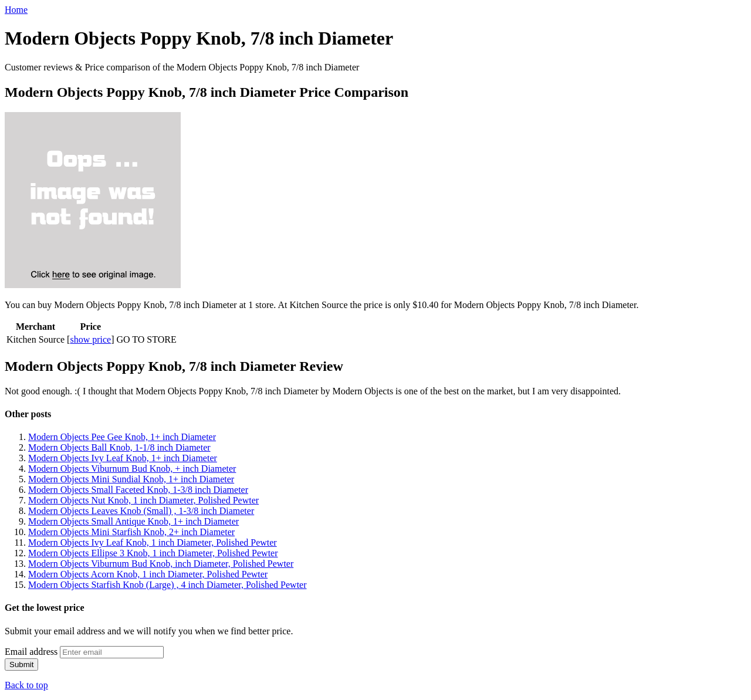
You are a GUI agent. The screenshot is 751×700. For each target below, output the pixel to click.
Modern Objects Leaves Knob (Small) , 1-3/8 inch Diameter (141, 511)
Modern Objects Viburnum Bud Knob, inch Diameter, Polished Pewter (161, 564)
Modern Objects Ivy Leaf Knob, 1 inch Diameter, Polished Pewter (153, 542)
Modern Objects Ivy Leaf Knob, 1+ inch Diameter (123, 458)
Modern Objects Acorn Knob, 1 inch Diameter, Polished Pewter (148, 574)
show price (90, 339)
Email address (31, 652)
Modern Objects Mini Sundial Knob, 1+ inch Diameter (131, 479)
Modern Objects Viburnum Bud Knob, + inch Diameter (132, 469)
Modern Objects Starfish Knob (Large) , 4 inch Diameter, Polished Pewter (168, 585)
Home (16, 10)
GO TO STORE (147, 339)
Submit (21, 665)
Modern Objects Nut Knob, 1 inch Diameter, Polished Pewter (143, 500)
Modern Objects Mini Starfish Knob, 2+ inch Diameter (131, 532)
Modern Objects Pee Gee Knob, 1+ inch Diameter (122, 437)
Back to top (26, 685)
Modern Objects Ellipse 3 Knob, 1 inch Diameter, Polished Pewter (153, 553)
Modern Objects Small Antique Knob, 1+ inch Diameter (133, 521)
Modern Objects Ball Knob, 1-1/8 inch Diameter (119, 447)
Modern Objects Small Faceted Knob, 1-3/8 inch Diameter (138, 490)
